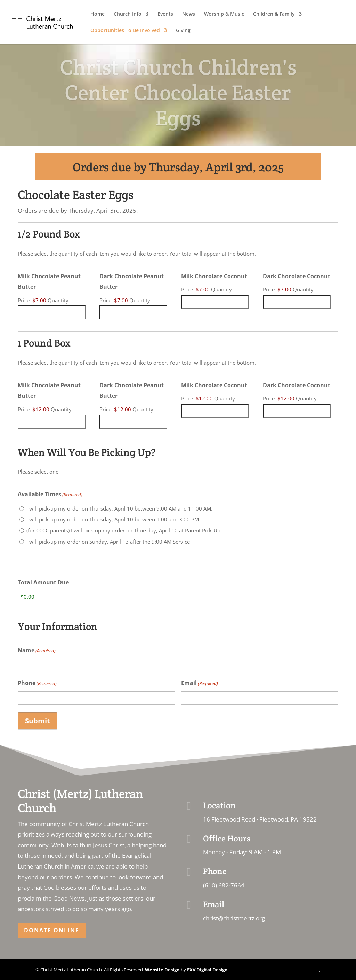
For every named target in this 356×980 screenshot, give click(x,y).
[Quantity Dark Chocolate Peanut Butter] (133, 312)
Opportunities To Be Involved (125, 31)
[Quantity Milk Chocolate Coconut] (215, 302)
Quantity (58, 300)
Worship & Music (224, 14)
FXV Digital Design (207, 970)
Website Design (162, 970)
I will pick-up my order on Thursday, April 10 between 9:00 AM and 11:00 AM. (119, 508)
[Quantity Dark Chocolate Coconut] (297, 302)
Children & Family (274, 14)
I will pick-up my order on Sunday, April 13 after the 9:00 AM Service (108, 542)
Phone (37, 683)
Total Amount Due (43, 582)
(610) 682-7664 (224, 885)
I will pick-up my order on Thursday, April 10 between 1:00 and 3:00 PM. (113, 519)
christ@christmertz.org (234, 918)
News (189, 14)
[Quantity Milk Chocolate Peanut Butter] (52, 312)
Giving (183, 31)
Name (37, 651)
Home (98, 14)
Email (200, 683)
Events (165, 14)
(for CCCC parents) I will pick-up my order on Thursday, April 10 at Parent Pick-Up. (124, 530)
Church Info (128, 14)
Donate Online (52, 930)
